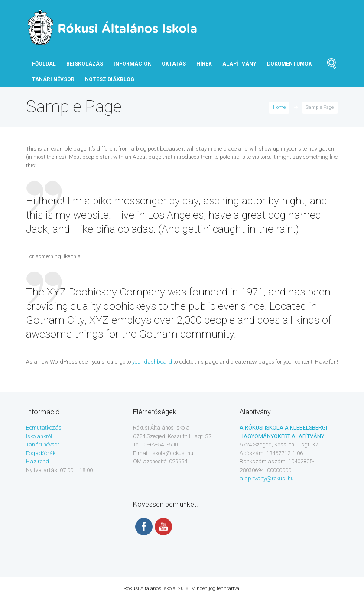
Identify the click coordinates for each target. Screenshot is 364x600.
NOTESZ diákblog (110, 79)
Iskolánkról (39, 436)
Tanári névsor (43, 444)
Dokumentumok (289, 64)
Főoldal (44, 64)
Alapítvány (239, 64)
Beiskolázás (85, 64)
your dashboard (152, 362)
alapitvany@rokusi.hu (267, 478)
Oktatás (174, 64)
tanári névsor (53, 79)
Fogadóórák (41, 453)
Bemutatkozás (44, 428)
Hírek (204, 64)
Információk (132, 64)
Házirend (37, 461)
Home (279, 107)
